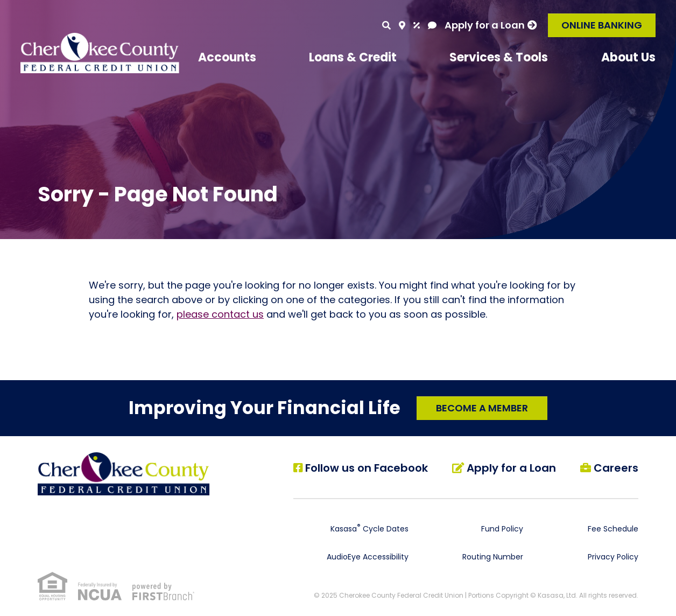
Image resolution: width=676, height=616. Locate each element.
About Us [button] (628, 57)
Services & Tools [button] (499, 57)
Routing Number (493, 556)
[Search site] (386, 25)
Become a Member (482, 407)
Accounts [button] (227, 57)
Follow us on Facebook (367, 468)
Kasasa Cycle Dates (369, 528)
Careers (616, 468)
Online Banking (602, 25)
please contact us (220, 314)
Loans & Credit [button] (353, 57)
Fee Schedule (613, 528)
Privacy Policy (613, 556)
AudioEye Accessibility (368, 556)
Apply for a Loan (485, 25)
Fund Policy (502, 528)
